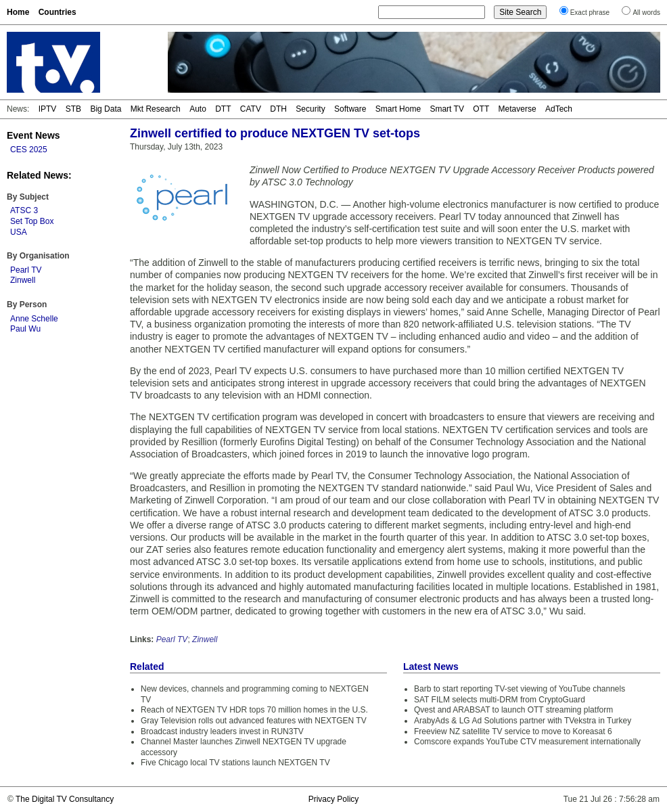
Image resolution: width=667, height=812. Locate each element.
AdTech (559, 109)
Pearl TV (26, 270)
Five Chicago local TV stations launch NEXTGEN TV (235, 763)
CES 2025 (29, 150)
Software (350, 109)
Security (310, 109)
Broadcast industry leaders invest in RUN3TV (222, 731)
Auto (198, 109)
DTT (223, 109)
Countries (57, 12)
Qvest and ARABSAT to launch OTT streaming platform (513, 710)
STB (73, 109)
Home (18, 12)
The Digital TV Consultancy (65, 799)
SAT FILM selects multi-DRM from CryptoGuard (500, 700)
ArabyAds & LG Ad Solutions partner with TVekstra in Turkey (523, 721)
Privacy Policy (334, 799)
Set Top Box (32, 221)
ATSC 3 (24, 210)
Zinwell (23, 280)
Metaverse (517, 109)
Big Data (106, 109)
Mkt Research (156, 109)
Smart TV (446, 109)
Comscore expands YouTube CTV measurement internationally (527, 742)
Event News (33, 135)
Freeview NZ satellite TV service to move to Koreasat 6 (513, 731)
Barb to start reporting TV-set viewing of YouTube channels (520, 689)
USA (19, 232)
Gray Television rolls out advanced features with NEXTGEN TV (254, 721)
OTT (481, 109)
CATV (251, 109)
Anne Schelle (34, 319)
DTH (278, 109)
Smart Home (398, 109)
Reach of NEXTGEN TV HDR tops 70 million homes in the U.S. (254, 710)
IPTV (48, 109)
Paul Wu (25, 329)
